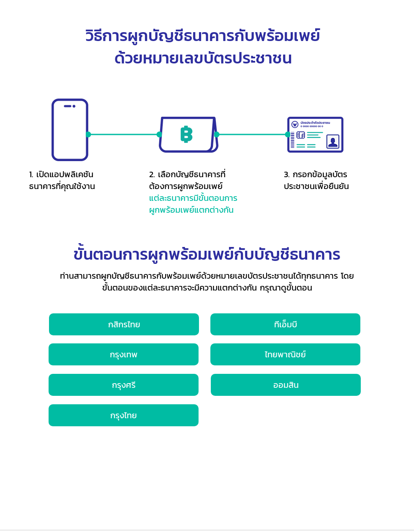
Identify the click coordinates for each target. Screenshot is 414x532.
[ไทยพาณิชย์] (285, 354)
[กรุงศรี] (124, 385)
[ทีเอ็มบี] (285, 324)
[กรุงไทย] (124, 415)
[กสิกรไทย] (124, 324)
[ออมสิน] (286, 385)
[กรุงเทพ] (124, 354)
